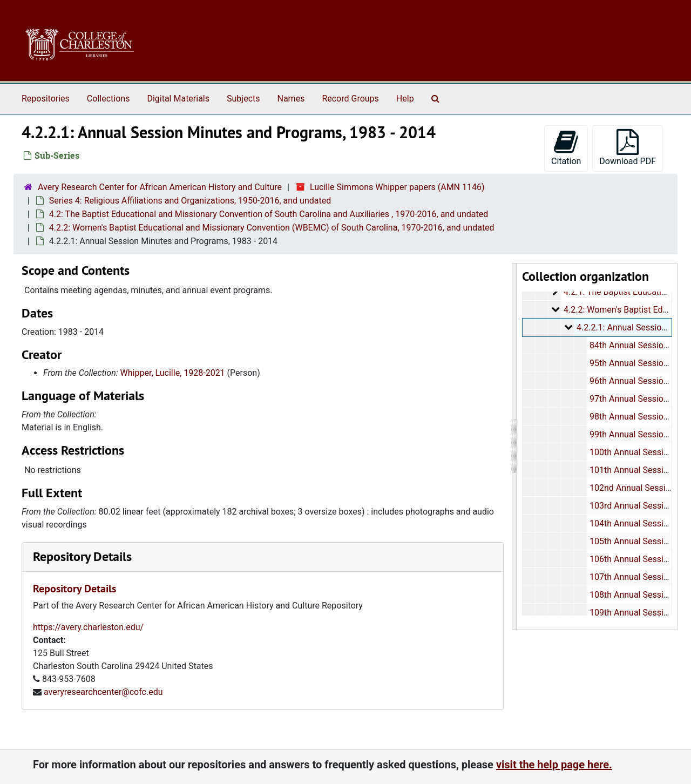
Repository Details (82, 556)
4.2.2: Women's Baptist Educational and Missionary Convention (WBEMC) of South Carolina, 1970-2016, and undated (272, 228)
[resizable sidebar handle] (514, 447)
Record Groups (350, 99)
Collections (109, 99)
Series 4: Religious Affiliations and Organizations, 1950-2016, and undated (190, 201)
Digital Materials (178, 99)
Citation (566, 148)
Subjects (243, 99)
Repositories (46, 99)
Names (291, 99)
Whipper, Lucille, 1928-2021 (173, 373)
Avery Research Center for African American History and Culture (160, 187)
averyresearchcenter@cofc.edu (103, 692)
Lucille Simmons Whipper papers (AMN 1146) (397, 187)
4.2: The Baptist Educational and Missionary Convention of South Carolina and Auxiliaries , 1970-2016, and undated (269, 214)
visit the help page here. (554, 765)
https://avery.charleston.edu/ (88, 627)
